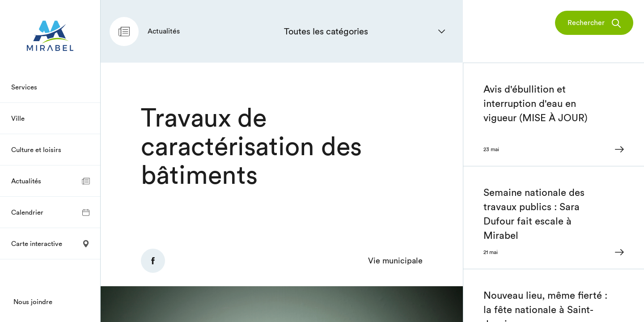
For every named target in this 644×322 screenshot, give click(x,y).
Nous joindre (33, 302)
